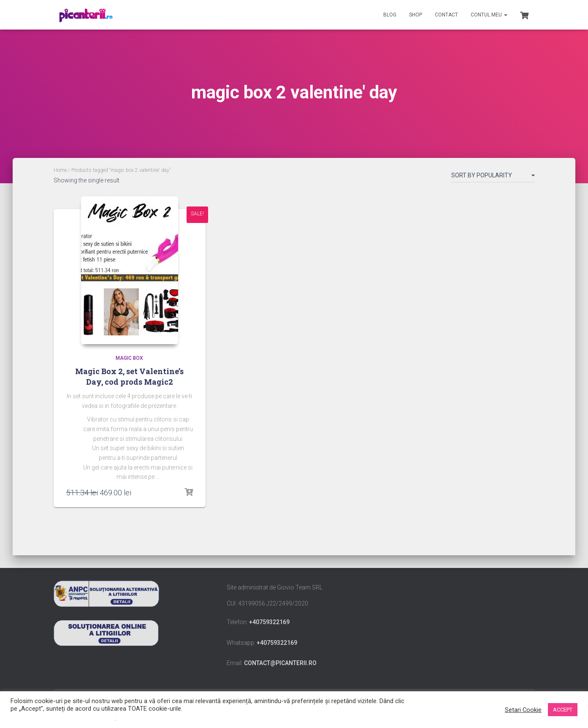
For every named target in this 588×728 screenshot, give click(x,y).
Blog (390, 15)
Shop (416, 15)
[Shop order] (493, 177)
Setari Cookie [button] (523, 710)
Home (60, 170)
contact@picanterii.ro (280, 663)
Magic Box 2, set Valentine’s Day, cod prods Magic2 (129, 376)
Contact (446, 15)
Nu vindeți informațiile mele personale (63, 718)
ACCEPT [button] (563, 710)
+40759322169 (269, 622)
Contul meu (489, 15)
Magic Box (129, 358)
